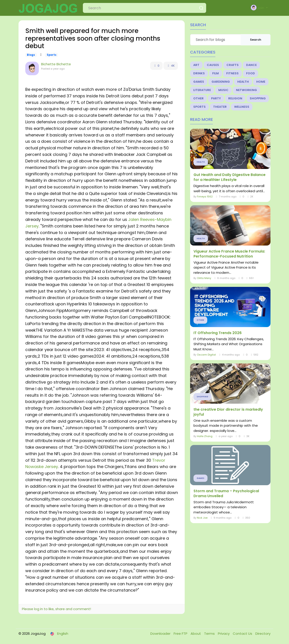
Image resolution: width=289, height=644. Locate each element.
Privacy (224, 633)
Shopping (258, 98)
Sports (52, 55)
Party (216, 98)
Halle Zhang (205, 436)
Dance (251, 65)
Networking (246, 90)
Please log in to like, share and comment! (56, 609)
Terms (210, 633)
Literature (202, 90)
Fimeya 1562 (205, 197)
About (196, 633)
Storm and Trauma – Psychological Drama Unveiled (226, 494)
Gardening (221, 82)
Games (199, 82)
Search (256, 40)
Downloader (161, 633)
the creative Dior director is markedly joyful (228, 412)
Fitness (232, 73)
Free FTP (181, 633)
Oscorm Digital (206, 355)
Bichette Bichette (56, 64)
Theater (220, 107)
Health (243, 82)
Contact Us (243, 633)
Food (251, 73)
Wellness (242, 107)
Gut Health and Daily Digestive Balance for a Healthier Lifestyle (230, 177)
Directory (263, 633)
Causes (213, 65)
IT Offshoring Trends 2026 (218, 333)
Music (223, 90)
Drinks (199, 73)
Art (196, 65)
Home (261, 82)
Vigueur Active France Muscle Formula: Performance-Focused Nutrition (229, 254)
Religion (235, 98)
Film (216, 73)
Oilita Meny (204, 278)
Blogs (31, 55)
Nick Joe (202, 518)
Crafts (233, 65)
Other (198, 98)
